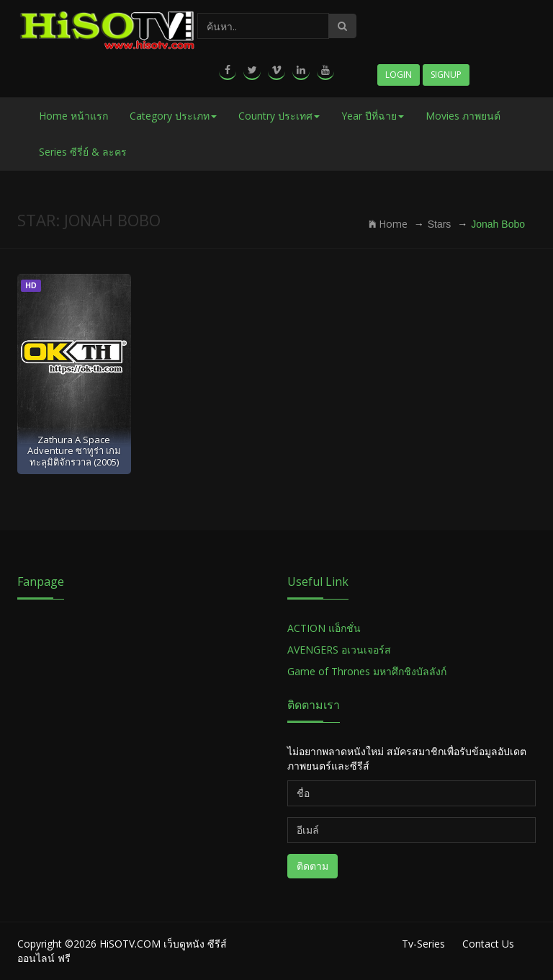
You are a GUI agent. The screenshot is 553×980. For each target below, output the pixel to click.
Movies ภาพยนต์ (463, 116)
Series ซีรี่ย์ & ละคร (83, 152)
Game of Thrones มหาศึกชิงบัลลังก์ (368, 671)
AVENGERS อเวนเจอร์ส (339, 650)
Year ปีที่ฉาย (373, 116)
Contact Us (488, 944)
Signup (446, 75)
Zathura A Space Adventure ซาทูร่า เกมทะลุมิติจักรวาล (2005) (74, 451)
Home (388, 224)
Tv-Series (423, 944)
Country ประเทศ (279, 116)
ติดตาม (313, 866)
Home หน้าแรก (73, 116)
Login (399, 75)
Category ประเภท (173, 116)
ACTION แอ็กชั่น (324, 628)
